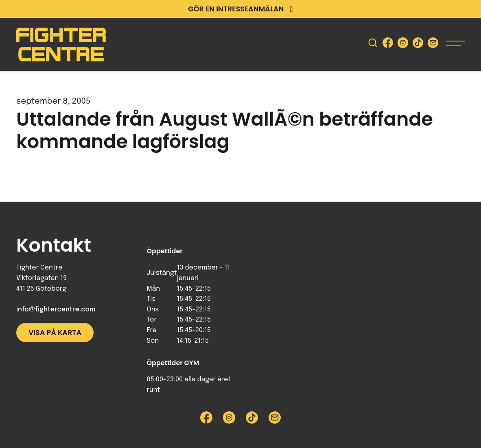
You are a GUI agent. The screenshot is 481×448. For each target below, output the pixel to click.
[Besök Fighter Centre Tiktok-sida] (418, 45)
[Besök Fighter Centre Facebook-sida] (388, 45)
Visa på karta (55, 333)
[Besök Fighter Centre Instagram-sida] (403, 45)
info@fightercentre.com (56, 310)
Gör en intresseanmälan (240, 9)
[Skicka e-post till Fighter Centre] (433, 45)
